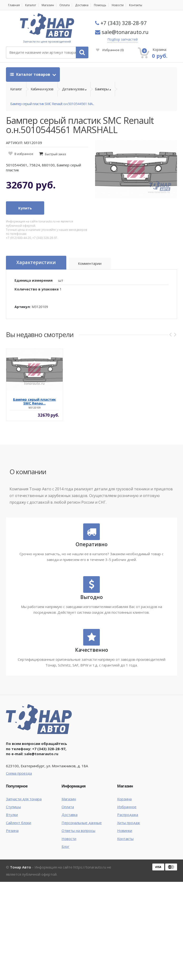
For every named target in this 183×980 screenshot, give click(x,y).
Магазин (47, 5)
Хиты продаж (129, 823)
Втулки (12, 815)
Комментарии (89, 263)
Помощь (99, 5)
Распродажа (128, 815)
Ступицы (13, 807)
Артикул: (23, 307)
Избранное (110, 50)
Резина (12, 830)
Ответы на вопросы (78, 830)
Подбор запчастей (123, 39)
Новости (116, 5)
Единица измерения (34, 280)
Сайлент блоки (19, 823)
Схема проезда (19, 773)
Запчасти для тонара (24, 799)
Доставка (81, 5)
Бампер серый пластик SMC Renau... (34, 401)
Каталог (30, 5)
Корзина (124, 799)
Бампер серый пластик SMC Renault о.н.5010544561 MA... (52, 104)
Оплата (64, 5)
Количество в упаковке (37, 289)
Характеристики (36, 263)
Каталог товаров (31, 74)
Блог (65, 846)
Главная (14, 5)
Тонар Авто (21, 867)
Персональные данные (82, 823)
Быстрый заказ (55, 154)
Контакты (134, 5)
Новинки (125, 830)
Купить (25, 208)
